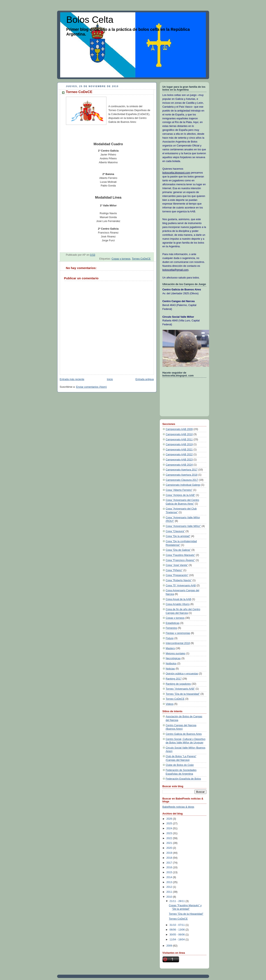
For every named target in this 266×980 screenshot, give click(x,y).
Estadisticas (173, 623)
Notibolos (171, 664)
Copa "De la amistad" (178, 536)
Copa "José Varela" (177, 565)
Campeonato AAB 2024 (179, 465)
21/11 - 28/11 (177, 901)
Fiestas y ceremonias (178, 633)
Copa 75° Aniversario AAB (181, 585)
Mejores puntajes (176, 653)
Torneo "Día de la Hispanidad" (186, 914)
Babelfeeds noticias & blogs (178, 807)
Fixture (170, 638)
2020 (170, 848)
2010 (170, 897)
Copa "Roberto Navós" (179, 580)
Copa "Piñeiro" (174, 570)
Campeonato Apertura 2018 (182, 475)
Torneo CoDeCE (141, 259)
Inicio (110, 379)
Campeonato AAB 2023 (179, 460)
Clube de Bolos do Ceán (180, 765)
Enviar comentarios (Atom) (91, 387)
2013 (170, 882)
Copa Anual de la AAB (178, 599)
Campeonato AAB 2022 (179, 454)
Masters (170, 648)
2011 (170, 892)
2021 (170, 843)
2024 (170, 828)
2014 (170, 877)
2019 (170, 853)
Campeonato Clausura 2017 (182, 480)
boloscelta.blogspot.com (176, 173)
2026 (170, 819)
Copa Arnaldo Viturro (178, 604)
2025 (170, 824)
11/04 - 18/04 (177, 940)
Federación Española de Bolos (183, 779)
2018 (170, 858)
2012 (170, 887)
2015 (170, 872)
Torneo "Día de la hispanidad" (183, 694)
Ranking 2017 (174, 679)
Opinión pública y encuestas (182, 674)
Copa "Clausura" (175, 531)
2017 (170, 863)
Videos (170, 704)
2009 (170, 946)
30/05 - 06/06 (177, 935)
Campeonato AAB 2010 (179, 434)
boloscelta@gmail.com (176, 270)
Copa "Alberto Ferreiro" (179, 490)
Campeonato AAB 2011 (179, 439)
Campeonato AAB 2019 (179, 444)
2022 (170, 838)
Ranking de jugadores (178, 684)
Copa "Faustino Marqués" (181, 555)
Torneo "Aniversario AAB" (180, 689)
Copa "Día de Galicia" (178, 550)
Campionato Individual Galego (183, 485)
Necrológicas (173, 658)
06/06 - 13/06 (177, 930)
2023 (170, 833)
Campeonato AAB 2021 (179, 450)
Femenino (172, 628)
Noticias (170, 669)
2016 (170, 867)
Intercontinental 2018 (178, 643)
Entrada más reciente (72, 379)
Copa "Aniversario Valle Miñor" (183, 526)
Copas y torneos (121, 259)
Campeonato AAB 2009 (179, 429)
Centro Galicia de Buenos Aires (184, 734)
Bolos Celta (90, 20)
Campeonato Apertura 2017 (182, 470)
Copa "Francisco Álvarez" (180, 560)
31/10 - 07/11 (177, 925)
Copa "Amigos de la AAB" (181, 495)
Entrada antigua (145, 379)
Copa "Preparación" (177, 575)
